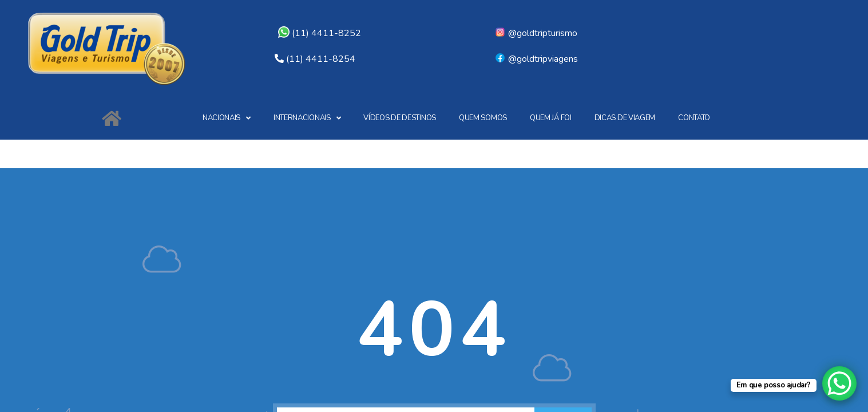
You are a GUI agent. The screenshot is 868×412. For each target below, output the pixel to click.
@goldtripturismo (536, 33)
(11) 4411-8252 (320, 33)
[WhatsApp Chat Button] (839, 383)
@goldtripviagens (536, 59)
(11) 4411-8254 (321, 59)
